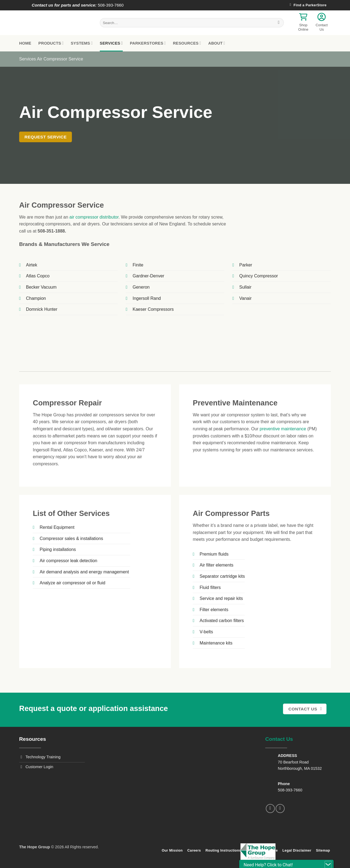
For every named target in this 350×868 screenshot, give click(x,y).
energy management (109, 572)
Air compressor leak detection (68, 561)
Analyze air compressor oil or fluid (72, 583)
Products (51, 43)
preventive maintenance (283, 429)
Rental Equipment (57, 527)
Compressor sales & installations (71, 538)
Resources (187, 43)
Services (111, 43)
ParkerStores (148, 43)
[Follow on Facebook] (270, 809)
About (217, 43)
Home (25, 43)
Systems (82, 43)
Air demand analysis (59, 572)
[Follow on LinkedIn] (280, 809)
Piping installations (58, 549)
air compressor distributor (94, 217)
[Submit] (279, 23)
